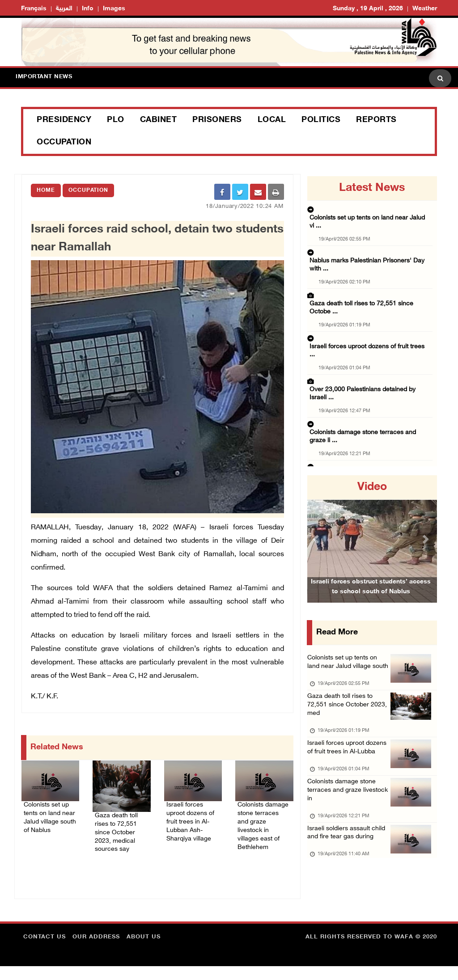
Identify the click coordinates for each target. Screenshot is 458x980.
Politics (321, 120)
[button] (317, 539)
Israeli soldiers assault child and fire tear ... (365, 377)
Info (88, 9)
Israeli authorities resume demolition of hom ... (370, 460)
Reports (376, 120)
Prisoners (217, 120)
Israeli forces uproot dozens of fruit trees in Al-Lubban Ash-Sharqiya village (192, 824)
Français (34, 9)
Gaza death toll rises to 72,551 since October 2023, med (344, 723)
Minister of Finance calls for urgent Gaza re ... (369, 405)
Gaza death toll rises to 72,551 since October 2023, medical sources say (119, 834)
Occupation (64, 143)
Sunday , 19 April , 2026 (368, 9)
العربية (64, 9)
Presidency (64, 120)
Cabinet (159, 120)
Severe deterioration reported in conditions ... (369, 433)
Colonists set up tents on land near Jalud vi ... (369, 211)
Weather (425, 9)
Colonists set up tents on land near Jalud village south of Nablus (50, 824)
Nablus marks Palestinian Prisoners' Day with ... (371, 239)
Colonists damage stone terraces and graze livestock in (346, 828)
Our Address (96, 951)
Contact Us (45, 951)
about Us (144, 951)
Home (46, 190)
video (372, 487)
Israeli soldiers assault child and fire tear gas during (343, 881)
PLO (116, 120)
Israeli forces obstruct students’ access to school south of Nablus (371, 599)
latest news (372, 188)
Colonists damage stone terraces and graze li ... (371, 350)
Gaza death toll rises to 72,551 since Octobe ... (370, 266)
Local (272, 120)
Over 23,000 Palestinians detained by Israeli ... (370, 322)
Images (114, 9)
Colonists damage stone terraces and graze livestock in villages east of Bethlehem (262, 830)
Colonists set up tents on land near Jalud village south (347, 670)
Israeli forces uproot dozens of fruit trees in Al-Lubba (348, 775)
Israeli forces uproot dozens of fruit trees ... (366, 294)
